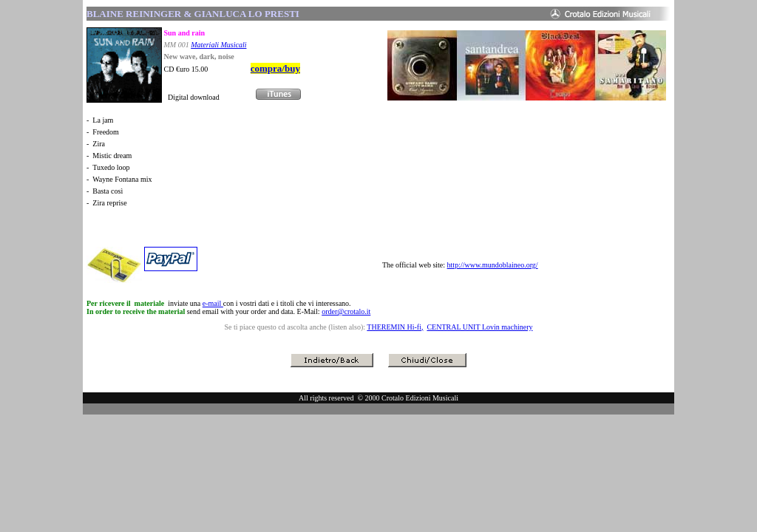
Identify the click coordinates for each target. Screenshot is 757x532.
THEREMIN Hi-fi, (395, 327)
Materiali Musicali (218, 45)
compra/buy (275, 68)
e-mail (213, 303)
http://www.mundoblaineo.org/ (493, 265)
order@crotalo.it (346, 311)
